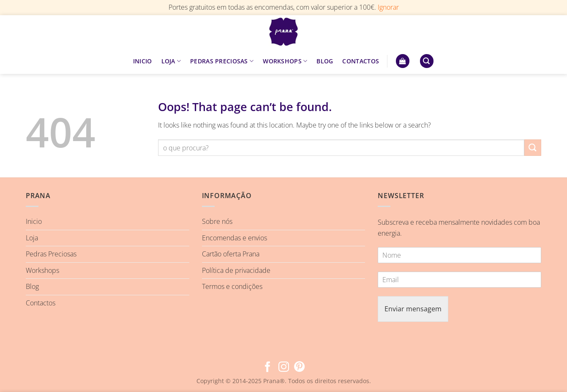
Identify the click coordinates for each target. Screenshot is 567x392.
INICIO (143, 61)
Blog (32, 286)
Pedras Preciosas (51, 254)
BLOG (325, 61)
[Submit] (533, 148)
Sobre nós (217, 221)
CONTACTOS (361, 61)
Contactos (41, 303)
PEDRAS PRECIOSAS (222, 61)
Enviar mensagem (413, 309)
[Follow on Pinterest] (299, 367)
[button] (403, 61)
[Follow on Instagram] (283, 367)
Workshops (42, 270)
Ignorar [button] (388, 7)
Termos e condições (232, 286)
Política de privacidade (236, 270)
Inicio (34, 221)
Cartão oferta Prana (231, 254)
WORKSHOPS (285, 61)
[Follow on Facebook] (268, 367)
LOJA (171, 61)
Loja (32, 238)
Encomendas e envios (234, 238)
